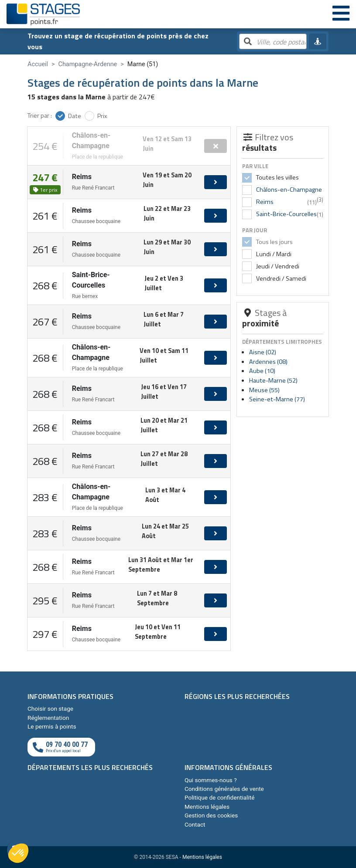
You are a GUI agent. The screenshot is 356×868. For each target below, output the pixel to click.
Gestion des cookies (211, 815)
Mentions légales (207, 807)
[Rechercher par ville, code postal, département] (273, 42)
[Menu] (341, 14)
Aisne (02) (263, 352)
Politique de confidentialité (219, 797)
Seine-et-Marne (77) (277, 399)
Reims (265, 202)
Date (75, 116)
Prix (102, 116)
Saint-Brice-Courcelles (286, 214)
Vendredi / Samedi (281, 278)
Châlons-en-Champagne (289, 190)
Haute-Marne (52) (273, 380)
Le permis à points (52, 726)
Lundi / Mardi (273, 254)
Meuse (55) (264, 390)
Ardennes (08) (268, 362)
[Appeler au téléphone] (61, 747)
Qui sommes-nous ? (211, 780)
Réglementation (48, 718)
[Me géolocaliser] (318, 41)
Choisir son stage (50, 709)
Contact (195, 824)
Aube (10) (262, 371)
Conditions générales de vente (224, 789)
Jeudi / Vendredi (277, 266)
